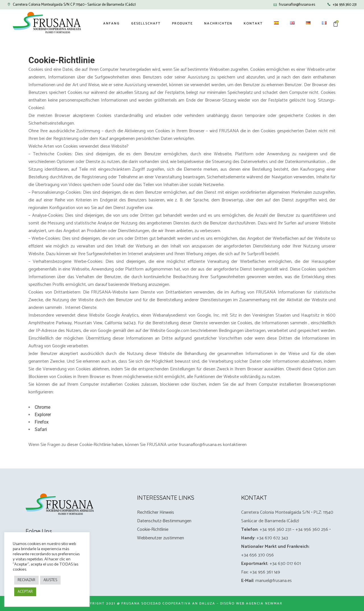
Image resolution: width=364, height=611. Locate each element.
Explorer (43, 415)
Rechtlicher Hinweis (156, 512)
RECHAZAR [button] (26, 580)
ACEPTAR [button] (25, 592)
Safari (41, 429)
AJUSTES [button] (50, 580)
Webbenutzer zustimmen (161, 538)
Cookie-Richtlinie (153, 530)
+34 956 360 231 (345, 5)
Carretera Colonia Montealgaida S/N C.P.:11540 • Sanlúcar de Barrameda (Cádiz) (74, 5)
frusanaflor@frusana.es (297, 5)
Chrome (43, 407)
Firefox (42, 422)
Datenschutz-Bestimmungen (164, 521)
